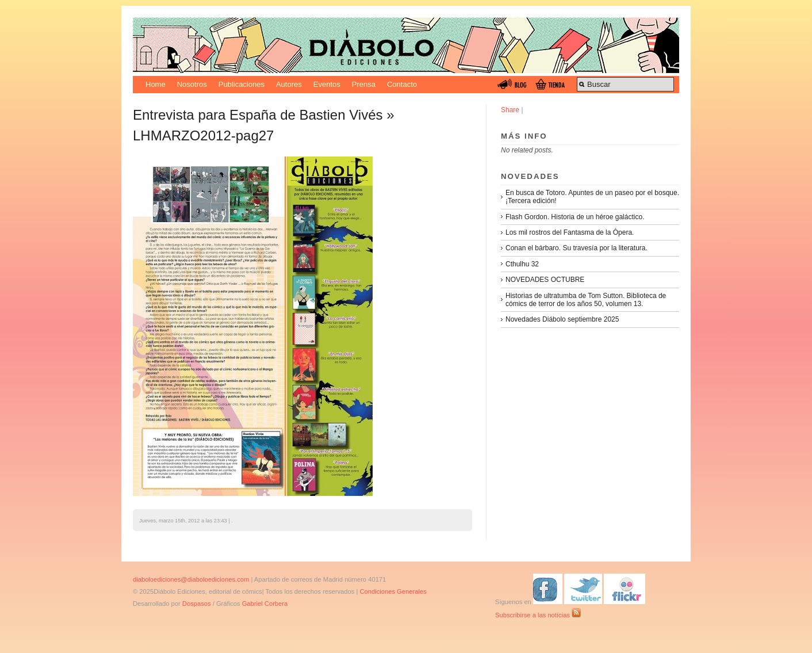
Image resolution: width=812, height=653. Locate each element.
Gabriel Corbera (265, 604)
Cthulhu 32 (522, 264)
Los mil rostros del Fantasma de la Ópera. (570, 232)
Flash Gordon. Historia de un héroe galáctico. (575, 217)
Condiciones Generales (393, 591)
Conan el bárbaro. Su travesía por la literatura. (577, 248)
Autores (289, 84)
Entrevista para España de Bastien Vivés (258, 115)
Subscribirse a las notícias (538, 615)
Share (510, 110)
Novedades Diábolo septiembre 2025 (562, 319)
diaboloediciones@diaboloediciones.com (191, 579)
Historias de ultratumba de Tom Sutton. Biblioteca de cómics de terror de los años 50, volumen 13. (586, 300)
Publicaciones (242, 84)
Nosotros (192, 84)
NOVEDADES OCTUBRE (545, 280)
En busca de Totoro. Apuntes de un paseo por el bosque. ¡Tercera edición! (592, 197)
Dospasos (197, 604)
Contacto (402, 84)
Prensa (364, 84)
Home (156, 84)
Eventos (327, 84)
